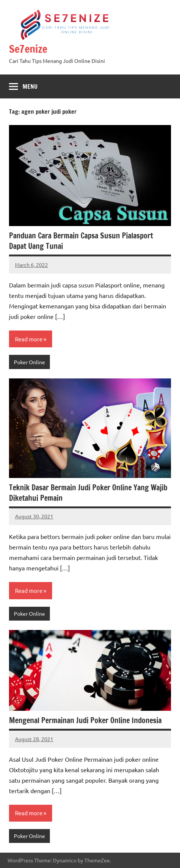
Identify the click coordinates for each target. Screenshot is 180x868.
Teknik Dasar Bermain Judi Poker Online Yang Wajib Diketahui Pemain (88, 493)
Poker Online (29, 362)
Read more (29, 339)
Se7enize (28, 49)
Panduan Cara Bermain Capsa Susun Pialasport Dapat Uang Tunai (81, 241)
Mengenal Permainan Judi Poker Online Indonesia (85, 720)
